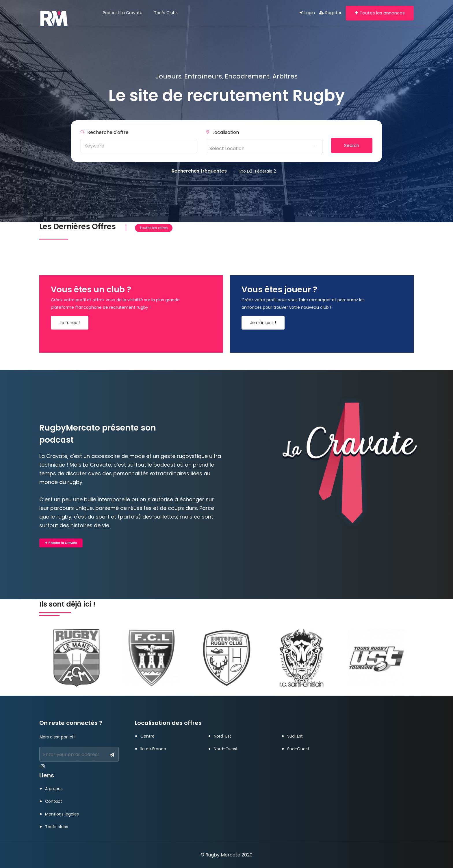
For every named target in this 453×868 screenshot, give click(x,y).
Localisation (222, 132)
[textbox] (264, 149)
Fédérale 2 (266, 171)
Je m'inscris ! (263, 323)
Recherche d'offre (105, 132)
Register (330, 13)
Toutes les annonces (380, 13)
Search (352, 145)
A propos (54, 789)
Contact (54, 801)
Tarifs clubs (166, 13)
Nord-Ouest (226, 749)
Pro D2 (246, 171)
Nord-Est (222, 736)
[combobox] (264, 146)
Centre (147, 736)
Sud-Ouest (298, 749)
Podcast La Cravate (123, 13)
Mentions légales (62, 814)
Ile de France (153, 749)
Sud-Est (295, 736)
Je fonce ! (70, 323)
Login (307, 13)
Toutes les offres (154, 228)
